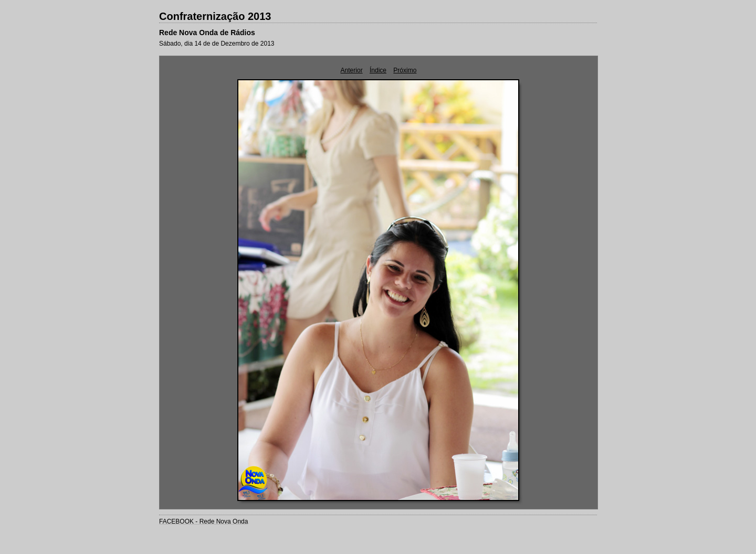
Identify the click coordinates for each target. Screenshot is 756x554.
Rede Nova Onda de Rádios (207, 33)
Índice (378, 70)
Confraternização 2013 (215, 16)
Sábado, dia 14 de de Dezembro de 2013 (217, 44)
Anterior (352, 70)
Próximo (405, 70)
